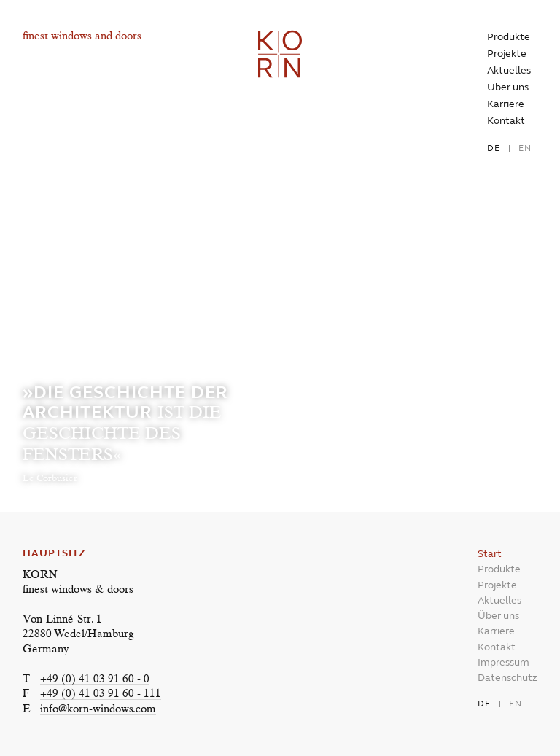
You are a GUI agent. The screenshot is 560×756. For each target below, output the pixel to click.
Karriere (506, 104)
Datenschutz (507, 678)
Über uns (508, 87)
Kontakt (506, 121)
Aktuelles (509, 70)
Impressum (503, 662)
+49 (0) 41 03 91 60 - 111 (101, 694)
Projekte (507, 54)
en (525, 148)
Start (490, 554)
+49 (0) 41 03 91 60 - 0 (95, 680)
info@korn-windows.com (98, 710)
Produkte (509, 37)
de (494, 148)
